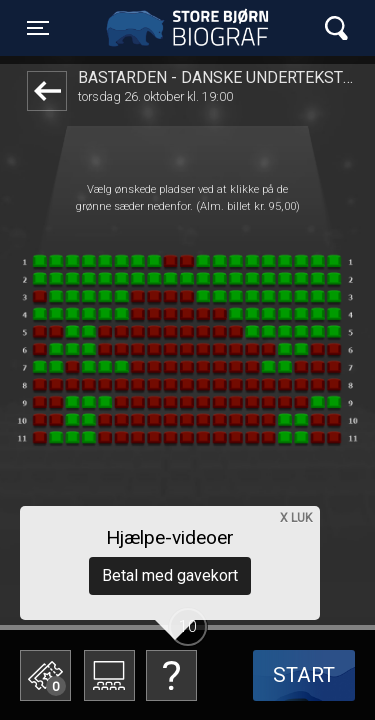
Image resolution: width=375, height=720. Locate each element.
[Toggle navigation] (38, 28)
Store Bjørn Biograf (192, 28)
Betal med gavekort (170, 575)
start (304, 675)
